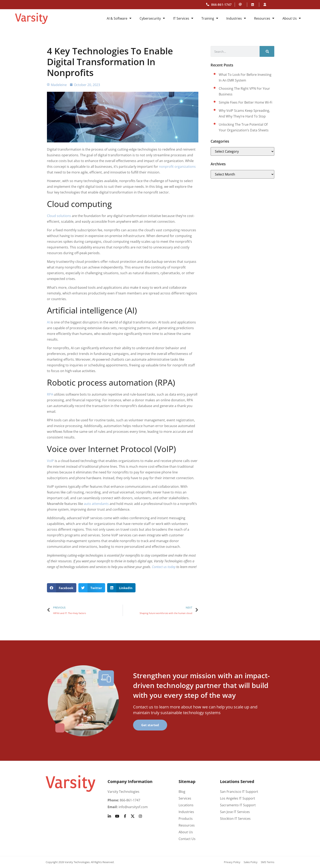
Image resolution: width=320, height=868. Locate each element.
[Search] (267, 51)
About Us (292, 18)
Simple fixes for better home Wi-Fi (246, 102)
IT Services (183, 18)
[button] (62, 588)
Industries (236, 18)
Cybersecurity (152, 18)
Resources (264, 18)
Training (210, 18)
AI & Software (119, 18)
